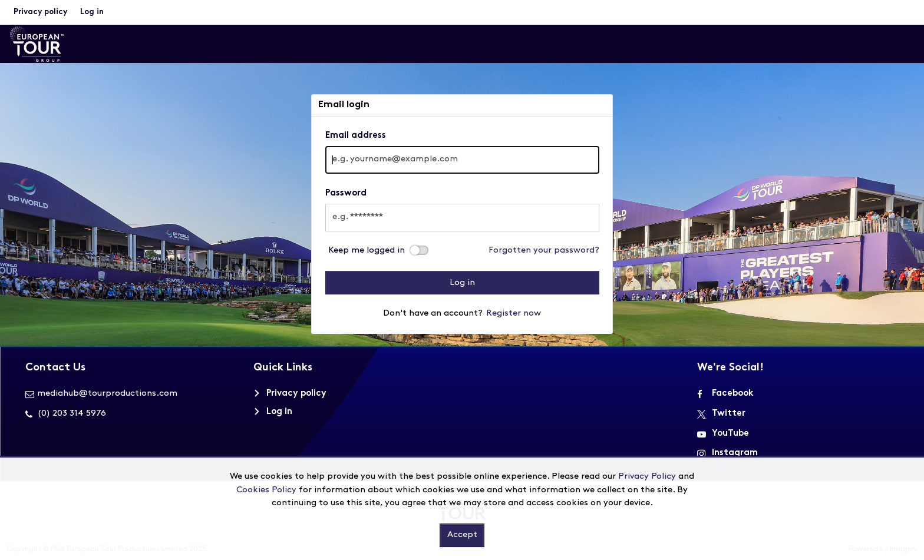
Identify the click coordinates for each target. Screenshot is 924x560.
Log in (92, 12)
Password (346, 193)
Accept (462, 535)
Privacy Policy (647, 477)
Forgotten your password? (544, 251)
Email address (356, 136)
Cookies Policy (266, 490)
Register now (514, 314)
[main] (462, 214)
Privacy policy (40, 12)
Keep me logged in (367, 251)
